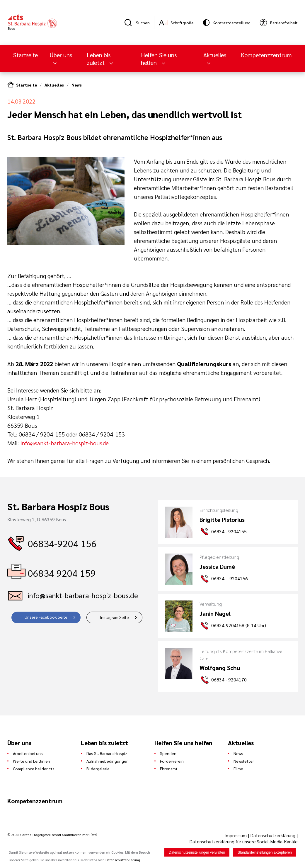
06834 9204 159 (62, 573)
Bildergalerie (98, 769)
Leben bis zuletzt (99, 59)
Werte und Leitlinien (31, 761)
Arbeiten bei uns (28, 753)
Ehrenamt (169, 769)
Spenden (168, 753)
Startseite (25, 55)
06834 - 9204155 (229, 531)
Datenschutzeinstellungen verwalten (197, 853)
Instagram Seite (114, 617)
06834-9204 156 (62, 543)
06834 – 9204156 (230, 578)
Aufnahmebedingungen (108, 761)
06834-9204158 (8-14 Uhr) (239, 625)
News (77, 85)
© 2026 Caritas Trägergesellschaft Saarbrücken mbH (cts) (52, 835)
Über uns (61, 55)
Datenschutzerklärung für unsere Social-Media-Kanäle (243, 841)
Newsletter (244, 761)
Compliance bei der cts (34, 769)
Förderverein (172, 761)
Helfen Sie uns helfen (159, 59)
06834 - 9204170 (229, 680)
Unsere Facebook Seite (46, 617)
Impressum (236, 835)
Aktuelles (215, 55)
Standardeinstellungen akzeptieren (265, 853)
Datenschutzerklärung (273, 835)
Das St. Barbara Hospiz (107, 753)
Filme (238, 769)
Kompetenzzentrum (266, 55)
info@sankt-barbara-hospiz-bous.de (65, 443)
